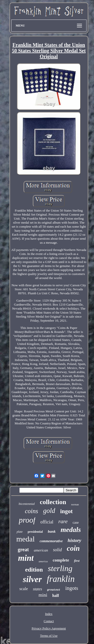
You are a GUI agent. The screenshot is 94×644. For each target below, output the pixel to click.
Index (49, 614)
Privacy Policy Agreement (49, 628)
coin (73, 548)
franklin (61, 579)
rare (63, 521)
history (74, 540)
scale (24, 589)
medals (71, 530)
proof (27, 520)
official (47, 522)
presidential (35, 532)
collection (53, 502)
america (43, 561)
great (23, 549)
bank (52, 531)
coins (31, 511)
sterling (60, 568)
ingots (72, 588)
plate (20, 532)
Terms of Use (49, 636)
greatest (54, 590)
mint (26, 558)
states (37, 589)
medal (25, 539)
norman (75, 504)
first (77, 561)
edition (34, 570)
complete (61, 560)
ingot (66, 511)
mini (43, 595)
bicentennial (27, 504)
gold (49, 511)
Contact (49, 621)
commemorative (51, 541)
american (41, 550)
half (56, 595)
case (76, 523)
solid (58, 550)
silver (32, 579)
